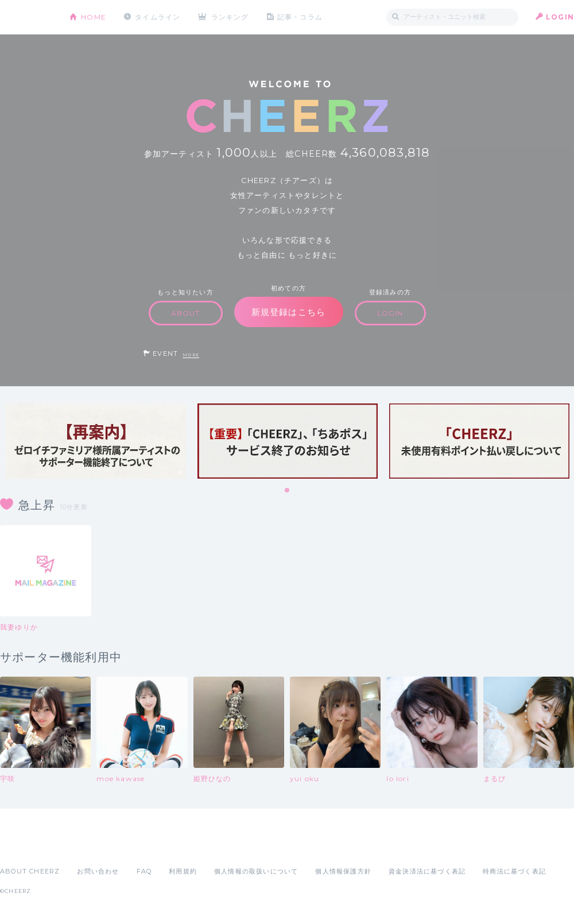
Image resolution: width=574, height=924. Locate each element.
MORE (191, 355)
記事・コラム (300, 17)
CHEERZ (26, 18)
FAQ (144, 871)
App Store (26, 846)
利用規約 (183, 871)
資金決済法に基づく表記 (427, 871)
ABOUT (186, 313)
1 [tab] (288, 491)
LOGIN (560, 17)
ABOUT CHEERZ (30, 871)
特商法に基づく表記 (514, 871)
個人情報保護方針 (343, 871)
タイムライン (158, 17)
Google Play (87, 846)
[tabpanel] (96, 441)
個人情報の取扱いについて (256, 871)
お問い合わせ (98, 871)
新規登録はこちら (289, 312)
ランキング (230, 17)
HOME (94, 17)
